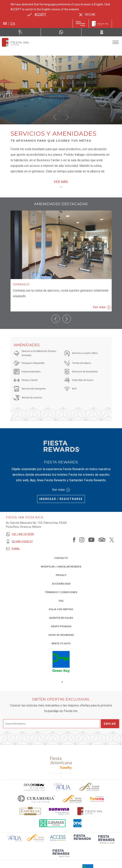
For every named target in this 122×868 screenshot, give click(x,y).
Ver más (102, 307)
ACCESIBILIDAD (61, 584)
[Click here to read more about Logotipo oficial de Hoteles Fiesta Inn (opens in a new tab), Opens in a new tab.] (90, 811)
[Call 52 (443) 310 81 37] (102, 32)
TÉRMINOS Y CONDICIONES (61, 592)
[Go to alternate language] (37, 14)
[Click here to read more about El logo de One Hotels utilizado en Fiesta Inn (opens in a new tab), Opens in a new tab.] (78, 823)
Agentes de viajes (61, 618)
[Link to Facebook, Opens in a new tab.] (74, 540)
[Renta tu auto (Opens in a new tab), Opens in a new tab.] (20, 32)
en (13, 24)
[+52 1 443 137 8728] (20, 534)
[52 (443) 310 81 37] (20, 542)
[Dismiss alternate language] (87, 15)
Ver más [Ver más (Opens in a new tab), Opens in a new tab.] (61, 490)
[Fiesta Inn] (100, 24)
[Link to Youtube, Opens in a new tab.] (91, 540)
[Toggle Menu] (116, 42)
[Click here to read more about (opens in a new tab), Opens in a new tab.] (61, 763)
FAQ (61, 601)
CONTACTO (61, 558)
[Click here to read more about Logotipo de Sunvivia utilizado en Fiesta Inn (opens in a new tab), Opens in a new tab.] (59, 811)
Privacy (61, 575)
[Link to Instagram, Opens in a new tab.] (82, 540)
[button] (55, 117)
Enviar (110, 724)
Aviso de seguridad (61, 635)
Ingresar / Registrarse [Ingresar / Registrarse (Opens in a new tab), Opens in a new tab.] (61, 499)
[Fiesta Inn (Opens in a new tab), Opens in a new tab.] (81, 24)
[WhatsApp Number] (61, 32)
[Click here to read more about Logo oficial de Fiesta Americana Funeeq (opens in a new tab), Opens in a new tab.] (97, 799)
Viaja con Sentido (61, 609)
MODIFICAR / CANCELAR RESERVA (61, 567)
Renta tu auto (61, 643)
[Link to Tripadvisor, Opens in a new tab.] (102, 540)
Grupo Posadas (61, 626)
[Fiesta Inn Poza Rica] (15, 42)
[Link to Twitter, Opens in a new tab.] (112, 540)
